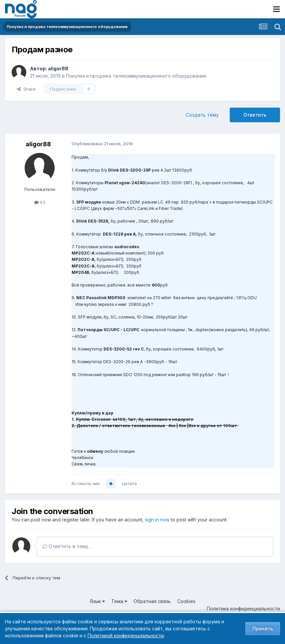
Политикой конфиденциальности (126, 636)
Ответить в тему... (67, 546)
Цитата (129, 483)
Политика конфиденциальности (243, 609)
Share (26, 89)
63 (40, 202)
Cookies (186, 601)
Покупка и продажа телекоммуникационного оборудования (136, 76)
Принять (263, 629)
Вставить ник (86, 483)
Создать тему (202, 115)
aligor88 (58, 68)
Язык (97, 601)
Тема (119, 601)
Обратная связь (152, 601)
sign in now (157, 520)
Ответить (255, 115)
